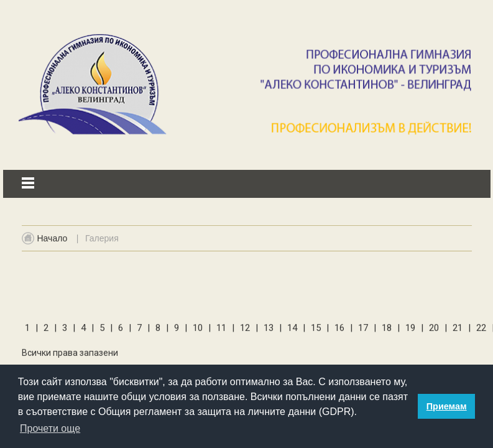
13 (270, 330)
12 (246, 330)
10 (199, 330)
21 (459, 330)
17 (364, 330)
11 (223, 330)
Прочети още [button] (50, 428)
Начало (53, 243)
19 (412, 330)
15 (317, 330)
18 (388, 330)
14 (293, 330)
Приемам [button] (447, 406)
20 (435, 330)
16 (341, 330)
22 (482, 330)
